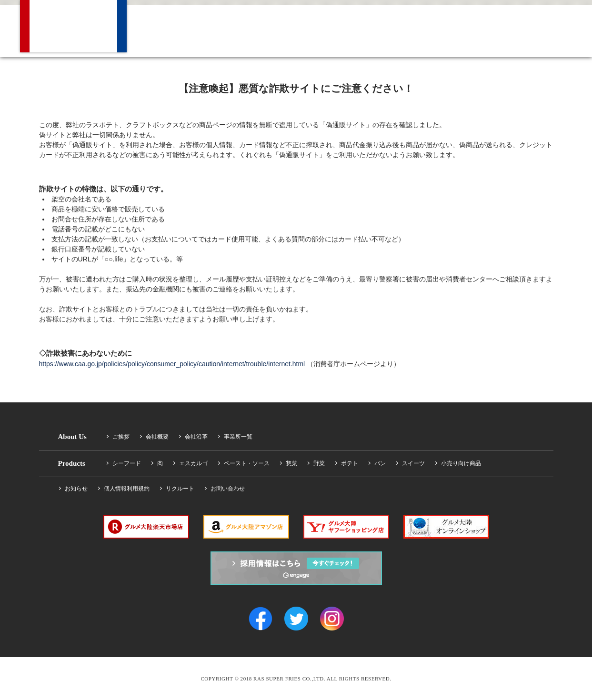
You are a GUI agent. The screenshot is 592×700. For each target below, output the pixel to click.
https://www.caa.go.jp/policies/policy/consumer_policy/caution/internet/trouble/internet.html (172, 364)
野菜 (319, 463)
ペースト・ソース (247, 463)
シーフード (127, 463)
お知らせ (76, 489)
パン (380, 463)
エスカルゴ (193, 463)
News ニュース (355, 29)
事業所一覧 (238, 437)
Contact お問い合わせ (478, 29)
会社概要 (157, 437)
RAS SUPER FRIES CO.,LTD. (73, 26)
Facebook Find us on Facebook (537, 29)
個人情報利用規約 (127, 489)
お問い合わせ (228, 489)
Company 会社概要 (169, 29)
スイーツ (413, 463)
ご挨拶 (121, 437)
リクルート (180, 489)
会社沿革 (196, 437)
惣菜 (291, 463)
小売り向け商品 (461, 463)
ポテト (350, 463)
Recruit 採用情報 (415, 29)
